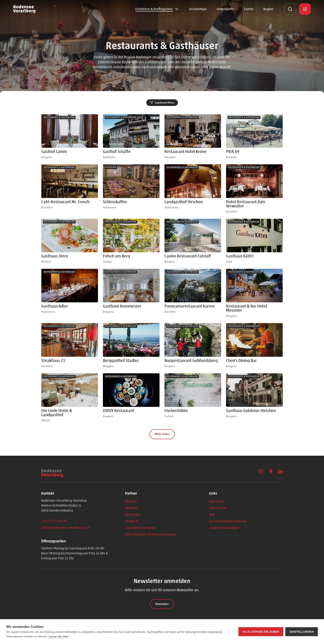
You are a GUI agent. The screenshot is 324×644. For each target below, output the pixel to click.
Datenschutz (218, 508)
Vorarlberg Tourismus (140, 528)
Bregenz (131, 501)
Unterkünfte (225, 9)
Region (268, 9)
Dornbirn (131, 508)
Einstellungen (302, 632)
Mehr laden (162, 434)
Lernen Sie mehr (58, 636)
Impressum (217, 501)
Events (249, 9)
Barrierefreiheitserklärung (228, 521)
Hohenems (133, 515)
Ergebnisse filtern (162, 103)
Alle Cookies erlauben (261, 632)
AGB (212, 515)
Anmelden (162, 604)
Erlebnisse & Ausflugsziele (154, 9)
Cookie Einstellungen (224, 528)
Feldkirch (132, 521)
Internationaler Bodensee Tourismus (151, 534)
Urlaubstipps (198, 9)
